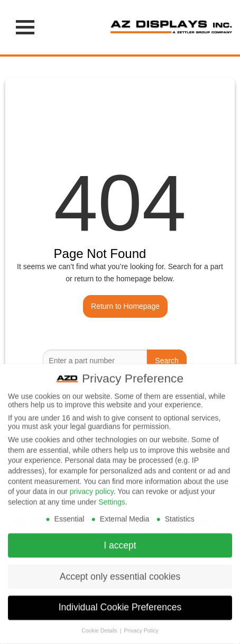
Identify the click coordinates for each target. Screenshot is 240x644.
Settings (112, 495)
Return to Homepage (125, 306)
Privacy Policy (141, 624)
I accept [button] (120, 539)
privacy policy (92, 485)
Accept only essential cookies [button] (120, 570)
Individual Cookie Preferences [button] (120, 601)
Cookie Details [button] (100, 624)
